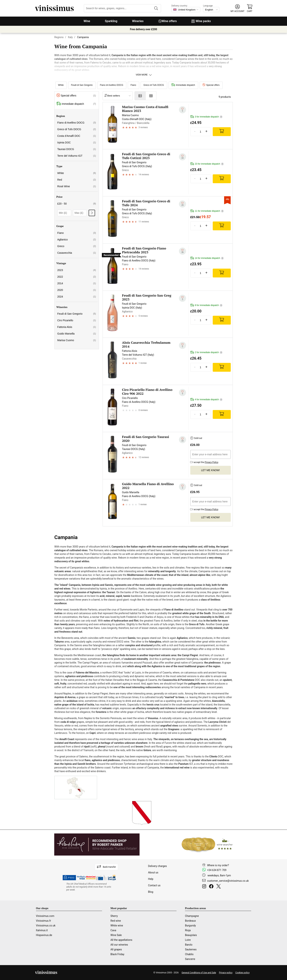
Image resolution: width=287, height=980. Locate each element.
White (61, 85)
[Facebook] (212, 887)
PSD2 (69, 878)
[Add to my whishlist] (182, 110)
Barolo (189, 945)
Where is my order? (218, 865)
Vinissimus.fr (44, 921)
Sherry (114, 916)
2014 (77, 283)
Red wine (116, 921)
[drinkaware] (89, 887)
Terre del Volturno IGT (77, 156)
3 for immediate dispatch (206, 117)
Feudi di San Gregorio (82, 85)
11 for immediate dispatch (207, 211)
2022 (77, 277)
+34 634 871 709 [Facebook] (217, 870)
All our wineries (119, 945)
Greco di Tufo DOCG (154, 85)
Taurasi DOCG (77, 149)
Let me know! (211, 470)
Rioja (188, 930)
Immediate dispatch (183, 85)
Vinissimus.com (45, 916)
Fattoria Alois (77, 327)
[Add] (222, 132)
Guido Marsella (77, 334)
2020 (77, 290)
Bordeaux (190, 921)
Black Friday (117, 954)
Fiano (133, 85)
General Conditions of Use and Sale (199, 973)
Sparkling (111, 21)
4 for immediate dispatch (206, 400)
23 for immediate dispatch (207, 164)
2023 (77, 270)
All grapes (116, 949)
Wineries (138, 21)
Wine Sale (116, 935)
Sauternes (191, 949)
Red (77, 180)
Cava (113, 930)
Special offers (211, 85)
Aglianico (77, 240)
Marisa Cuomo (77, 340)
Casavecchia (77, 253)
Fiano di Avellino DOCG (112, 85)
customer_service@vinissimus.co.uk (228, 881)
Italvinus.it (42, 930)
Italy (70, 37)
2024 (77, 297)
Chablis (189, 954)
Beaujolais (191, 935)
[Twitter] (219, 887)
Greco (77, 246)
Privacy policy (226, 973)
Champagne (192, 916)
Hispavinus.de (44, 935)
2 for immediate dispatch (206, 352)
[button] (237, 8)
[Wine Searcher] (207, 844)
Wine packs (201, 21)
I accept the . (205, 462)
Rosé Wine (77, 186)
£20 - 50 (77, 204)
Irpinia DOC (77, 142)
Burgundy (190, 926)
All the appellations (121, 940)
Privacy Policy (211, 462)
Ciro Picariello (77, 320)
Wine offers (168, 21)
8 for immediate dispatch (206, 305)
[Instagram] (205, 887)
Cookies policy (242, 973)
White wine (117, 926)
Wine (87, 21)
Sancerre (190, 959)
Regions (59, 37)
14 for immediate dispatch (207, 258)
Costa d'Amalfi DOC (77, 136)
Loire (188, 940)
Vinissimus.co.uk (46, 926)
